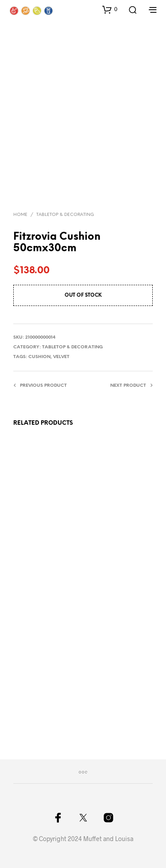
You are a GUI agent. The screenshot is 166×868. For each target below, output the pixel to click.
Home (20, 215)
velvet (61, 357)
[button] (110, 9)
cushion (39, 357)
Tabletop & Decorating (65, 215)
